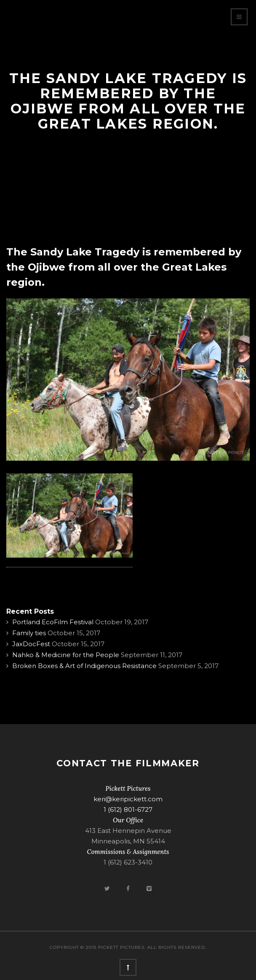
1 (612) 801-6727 (128, 810)
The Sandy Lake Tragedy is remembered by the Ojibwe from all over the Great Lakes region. (124, 267)
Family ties (29, 633)
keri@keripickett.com (128, 799)
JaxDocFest (31, 644)
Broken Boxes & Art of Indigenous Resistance (84, 666)
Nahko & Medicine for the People (66, 655)
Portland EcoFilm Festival (53, 622)
